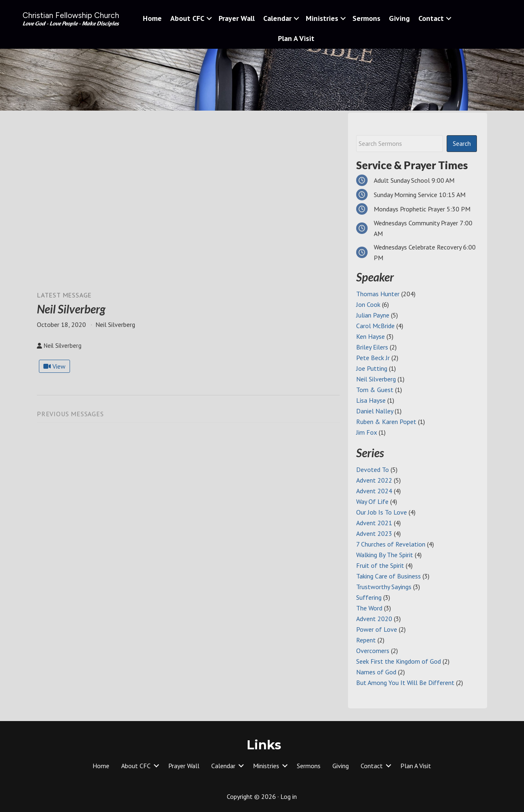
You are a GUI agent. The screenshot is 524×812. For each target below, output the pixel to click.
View (54, 366)
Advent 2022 (374, 480)
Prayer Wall (237, 18)
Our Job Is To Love (382, 512)
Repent (366, 640)
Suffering (369, 597)
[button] (209, 18)
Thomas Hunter (378, 294)
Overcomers (373, 651)
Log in (289, 796)
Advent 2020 (374, 619)
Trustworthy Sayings (384, 587)
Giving (399, 18)
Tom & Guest (375, 390)
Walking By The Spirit (385, 555)
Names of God (376, 672)
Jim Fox (367, 432)
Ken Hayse (370, 336)
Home (152, 18)
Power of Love (377, 629)
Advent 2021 (374, 523)
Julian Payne (373, 315)
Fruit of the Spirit (380, 565)
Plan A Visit (296, 38)
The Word (369, 608)
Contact (431, 18)
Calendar (277, 18)
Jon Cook (368, 304)
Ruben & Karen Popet (386, 422)
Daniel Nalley (375, 411)
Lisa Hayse (371, 400)
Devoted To (373, 470)
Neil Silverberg (376, 379)
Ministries (322, 18)
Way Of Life (372, 501)
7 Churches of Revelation (391, 544)
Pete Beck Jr (373, 358)
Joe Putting (372, 368)
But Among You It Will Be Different (405, 683)
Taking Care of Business (388, 576)
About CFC (187, 18)
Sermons (366, 18)
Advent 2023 (374, 533)
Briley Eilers (372, 347)
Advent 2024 (374, 491)
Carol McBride (375, 326)
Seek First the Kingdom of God (399, 661)
